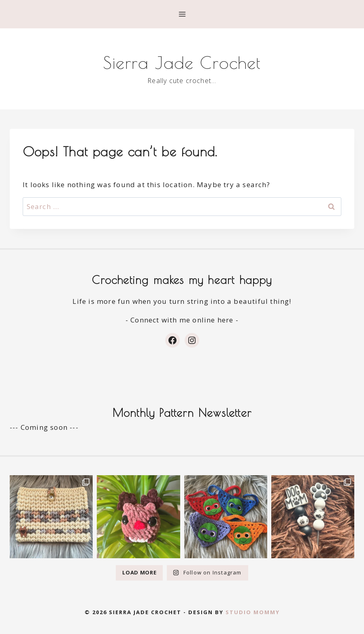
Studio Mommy (253, 612)
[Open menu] (182, 14)
